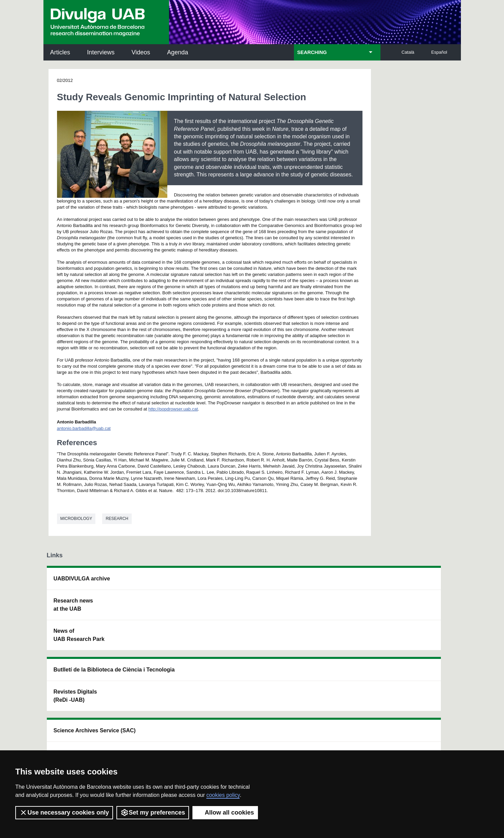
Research (117, 519)
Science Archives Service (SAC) (240, 583)
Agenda (178, 52)
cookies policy (223, 795)
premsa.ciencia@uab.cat (289, 696)
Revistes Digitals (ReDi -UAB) (157, 613)
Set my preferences (153, 813)
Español (439, 52)
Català (408, 52)
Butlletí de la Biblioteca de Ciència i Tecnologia (166, 583)
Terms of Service (143, 740)
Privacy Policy (237, 734)
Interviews (101, 52)
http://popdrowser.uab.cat (173, 409)
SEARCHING (312, 52)
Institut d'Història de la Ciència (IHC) (329, 583)
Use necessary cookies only (64, 813)
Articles (60, 52)
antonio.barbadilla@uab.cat (84, 428)
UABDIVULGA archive (82, 579)
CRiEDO (311, 647)
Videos (141, 52)
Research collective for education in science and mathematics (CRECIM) (332, 617)
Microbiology (76, 519)
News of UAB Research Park (79, 635)
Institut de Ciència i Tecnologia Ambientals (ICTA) (412, 617)
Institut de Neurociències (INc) (414, 583)
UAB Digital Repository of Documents (248, 613)
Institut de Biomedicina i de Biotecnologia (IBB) (414, 651)
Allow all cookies (225, 813)
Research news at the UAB (73, 605)
